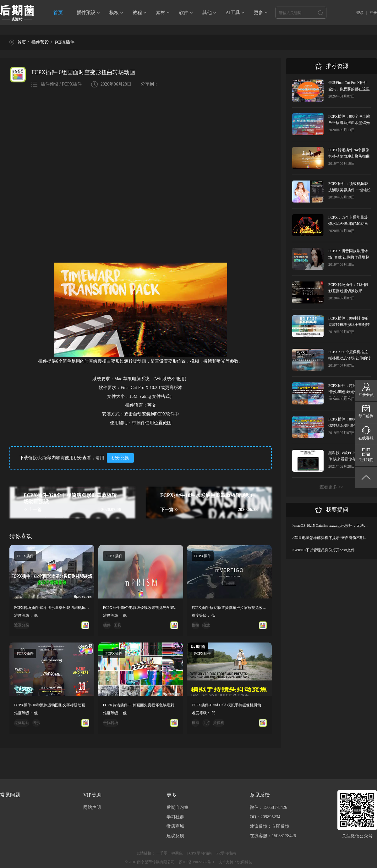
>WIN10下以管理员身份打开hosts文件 (323, 550)
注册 (373, 13)
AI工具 (233, 13)
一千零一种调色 (169, 853)
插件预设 (86, 13)
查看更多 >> (331, 487)
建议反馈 (175, 836)
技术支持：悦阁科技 (235, 862)
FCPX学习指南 (199, 853)
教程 (137, 13)
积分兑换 (120, 458)
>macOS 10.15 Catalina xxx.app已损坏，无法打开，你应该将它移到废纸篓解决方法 (331, 526)
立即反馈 (281, 826)
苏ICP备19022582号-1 (197, 862)
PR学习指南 (226, 853)
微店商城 (175, 826)
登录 (360, 13)
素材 (161, 13)
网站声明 (92, 807)
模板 (114, 13)
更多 (259, 13)
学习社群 (175, 817)
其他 (207, 13)
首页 (58, 13)
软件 (184, 13)
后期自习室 (178, 807)
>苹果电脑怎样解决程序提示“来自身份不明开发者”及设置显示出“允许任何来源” (331, 538)
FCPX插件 (65, 42)
